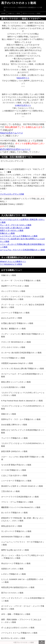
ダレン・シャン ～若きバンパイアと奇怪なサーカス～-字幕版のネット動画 (23, 557)
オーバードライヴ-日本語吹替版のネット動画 (20, 497)
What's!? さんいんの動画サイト (13, 261)
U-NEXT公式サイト (23, 105)
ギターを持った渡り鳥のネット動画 (15, 228)
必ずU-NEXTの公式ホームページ (15, 149)
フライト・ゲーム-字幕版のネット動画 (17, 502)
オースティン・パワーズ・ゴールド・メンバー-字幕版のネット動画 (23, 607)
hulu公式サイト (23, 78)
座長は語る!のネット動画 (12, 526)
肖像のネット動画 (14, 14)
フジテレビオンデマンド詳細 (12, 194)
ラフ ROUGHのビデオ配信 (11, 264)
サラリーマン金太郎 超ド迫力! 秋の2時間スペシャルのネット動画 (22, 240)
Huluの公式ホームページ (11, 133)
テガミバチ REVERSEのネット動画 (16, 342)
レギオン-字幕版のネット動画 (13, 574)
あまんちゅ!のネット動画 (12, 318)
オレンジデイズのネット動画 (13, 291)
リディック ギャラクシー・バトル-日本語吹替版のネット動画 (23, 599)
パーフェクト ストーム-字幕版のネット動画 (19, 633)
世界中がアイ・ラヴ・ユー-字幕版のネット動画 (21, 419)
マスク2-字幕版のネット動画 (13, 358)
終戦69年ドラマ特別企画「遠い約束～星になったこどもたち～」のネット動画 (23, 519)
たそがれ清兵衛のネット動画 (13, 387)
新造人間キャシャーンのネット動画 (16, 382)
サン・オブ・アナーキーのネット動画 (16, 225)
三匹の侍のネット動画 (10, 491)
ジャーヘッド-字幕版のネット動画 (15, 313)
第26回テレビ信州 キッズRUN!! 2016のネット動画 (22, 486)
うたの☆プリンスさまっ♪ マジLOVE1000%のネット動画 (23, 407)
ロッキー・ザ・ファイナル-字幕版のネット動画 (21, 281)
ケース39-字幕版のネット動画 (14, 470)
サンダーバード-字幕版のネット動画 (16, 531)
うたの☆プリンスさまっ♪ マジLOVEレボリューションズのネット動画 (23, 394)
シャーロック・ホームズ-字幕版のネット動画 (19, 236)
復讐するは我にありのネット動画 (15, 550)
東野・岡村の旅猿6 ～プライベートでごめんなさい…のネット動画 (21, 621)
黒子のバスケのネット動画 (31, 14)
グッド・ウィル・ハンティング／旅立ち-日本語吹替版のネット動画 (23, 306)
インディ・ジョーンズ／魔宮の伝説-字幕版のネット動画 (23, 335)
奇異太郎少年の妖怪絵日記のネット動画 (18, 587)
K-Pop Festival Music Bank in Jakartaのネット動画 (22, 401)
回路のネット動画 (9, 414)
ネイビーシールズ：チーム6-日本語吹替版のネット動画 (22, 375)
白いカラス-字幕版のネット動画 (14, 513)
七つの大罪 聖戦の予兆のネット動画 (16, 465)
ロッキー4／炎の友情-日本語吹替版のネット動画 (21, 353)
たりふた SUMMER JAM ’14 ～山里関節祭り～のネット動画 (22, 581)
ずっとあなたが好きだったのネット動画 (18, 628)
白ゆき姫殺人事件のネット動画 (14, 425)
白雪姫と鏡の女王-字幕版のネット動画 (17, 323)
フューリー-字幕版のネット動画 (14, 438)
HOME (3, 14)
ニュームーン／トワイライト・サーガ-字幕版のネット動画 (23, 543)
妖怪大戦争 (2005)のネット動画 (14, 451)
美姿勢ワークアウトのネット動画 (15, 286)
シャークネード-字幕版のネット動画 (16, 481)
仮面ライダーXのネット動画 (12, 230)
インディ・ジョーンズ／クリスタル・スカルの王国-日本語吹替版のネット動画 (23, 298)
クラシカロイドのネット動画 (13, 347)
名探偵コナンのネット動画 (12, 569)
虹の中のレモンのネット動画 (13, 638)
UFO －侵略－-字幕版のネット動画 (16, 614)
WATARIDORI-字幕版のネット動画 (16, 537)
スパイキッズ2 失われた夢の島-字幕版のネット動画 (23, 368)
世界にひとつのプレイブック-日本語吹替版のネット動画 (23, 431)
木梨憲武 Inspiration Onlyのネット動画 (17, 363)
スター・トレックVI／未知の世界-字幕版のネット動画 (23, 458)
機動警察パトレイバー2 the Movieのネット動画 (21, 507)
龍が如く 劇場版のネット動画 (13, 329)
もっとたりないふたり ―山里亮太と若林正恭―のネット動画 (22, 221)
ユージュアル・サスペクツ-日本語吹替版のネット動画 (22, 250)
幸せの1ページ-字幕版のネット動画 (16, 563)
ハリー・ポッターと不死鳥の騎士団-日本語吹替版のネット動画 (22, 246)
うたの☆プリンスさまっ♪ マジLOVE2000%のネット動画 (23, 445)
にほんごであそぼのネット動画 (14, 475)
